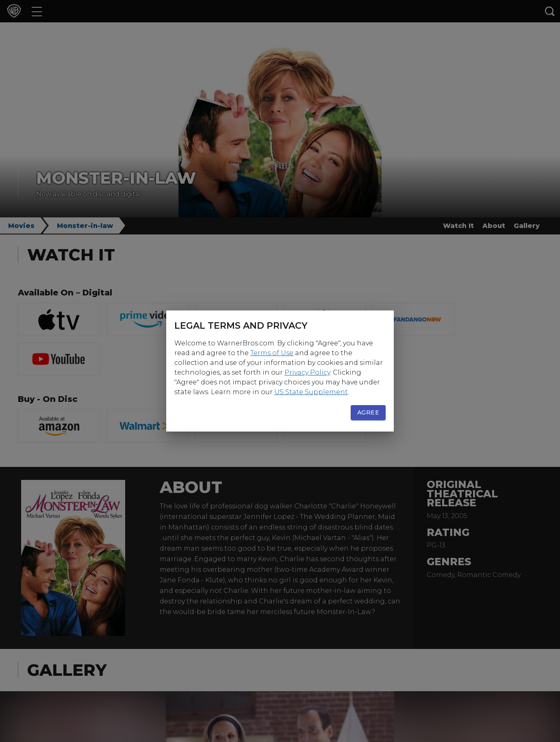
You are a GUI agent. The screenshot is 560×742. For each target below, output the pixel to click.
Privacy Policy (307, 372)
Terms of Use (272, 353)
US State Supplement (311, 392)
